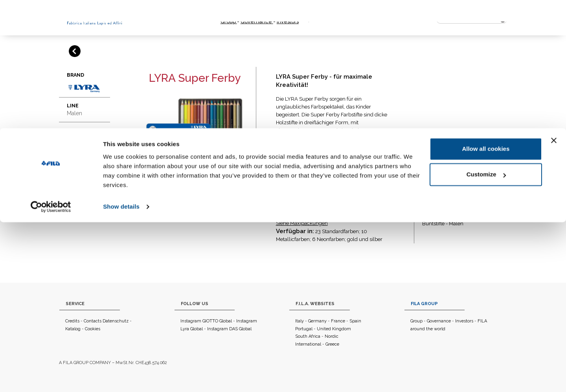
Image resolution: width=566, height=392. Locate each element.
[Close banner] (554, 310)
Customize (486, 344)
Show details (121, 376)
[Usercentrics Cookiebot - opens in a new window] (51, 377)
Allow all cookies (486, 319)
